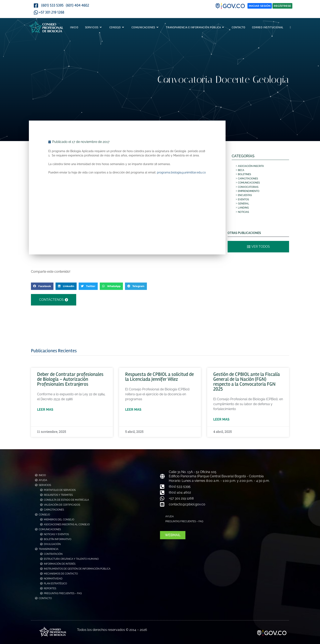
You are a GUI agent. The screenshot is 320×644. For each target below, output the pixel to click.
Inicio (42, 475)
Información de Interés (60, 564)
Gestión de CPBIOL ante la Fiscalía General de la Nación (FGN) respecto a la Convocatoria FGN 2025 (247, 382)
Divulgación (52, 544)
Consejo (44, 515)
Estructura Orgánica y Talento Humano (71, 559)
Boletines (244, 174)
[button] (42, 286)
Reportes (50, 588)
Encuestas (245, 195)
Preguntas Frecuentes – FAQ (63, 593)
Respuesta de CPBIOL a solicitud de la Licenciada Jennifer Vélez (159, 377)
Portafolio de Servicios (60, 490)
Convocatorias (248, 187)
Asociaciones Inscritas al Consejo (67, 524)
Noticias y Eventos (56, 534)
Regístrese (282, 6)
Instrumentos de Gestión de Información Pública (77, 569)
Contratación (53, 554)
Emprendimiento (249, 191)
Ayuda (43, 480)
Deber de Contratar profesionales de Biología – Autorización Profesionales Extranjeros (70, 379)
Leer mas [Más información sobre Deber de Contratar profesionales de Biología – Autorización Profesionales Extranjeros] (45, 410)
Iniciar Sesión (260, 6)
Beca (241, 170)
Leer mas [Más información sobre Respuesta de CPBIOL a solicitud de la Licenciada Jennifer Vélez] (133, 410)
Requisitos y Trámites (58, 495)
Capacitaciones (248, 179)
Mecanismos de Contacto (61, 574)
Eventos (243, 199)
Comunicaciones (249, 183)
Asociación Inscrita (251, 166)
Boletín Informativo (58, 539)
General (243, 204)
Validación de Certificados (62, 505)
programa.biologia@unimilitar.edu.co (181, 172)
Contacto (45, 598)
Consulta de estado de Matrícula (66, 500)
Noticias (243, 212)
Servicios (45, 485)
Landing (243, 208)
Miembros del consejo (59, 520)
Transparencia (49, 549)
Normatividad (53, 579)
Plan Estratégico (55, 584)
